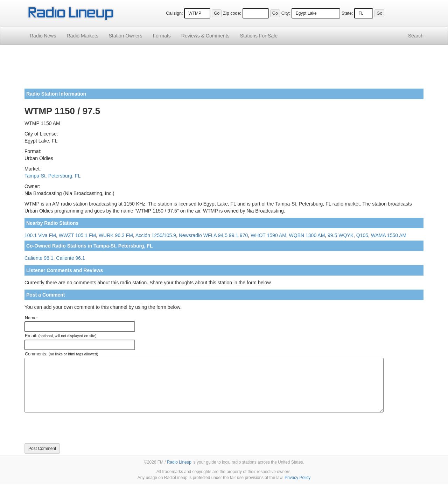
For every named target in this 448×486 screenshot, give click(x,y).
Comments (205, 36)
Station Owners (126, 36)
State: (347, 13)
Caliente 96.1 (39, 258)
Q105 (362, 235)
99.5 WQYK (341, 235)
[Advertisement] (224, 69)
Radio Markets (82, 36)
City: (286, 13)
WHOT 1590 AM (268, 235)
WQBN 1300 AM (307, 235)
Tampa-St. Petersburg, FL (52, 176)
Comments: (61, 354)
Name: (31, 318)
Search (416, 36)
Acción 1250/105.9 (156, 235)
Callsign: (174, 13)
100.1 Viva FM (40, 235)
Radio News (43, 36)
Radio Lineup (179, 462)
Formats (162, 36)
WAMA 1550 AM (389, 235)
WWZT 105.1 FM (77, 235)
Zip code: (232, 13)
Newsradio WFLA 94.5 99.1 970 (213, 235)
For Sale (259, 36)
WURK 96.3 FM (116, 235)
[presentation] (78, 428)
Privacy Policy (297, 478)
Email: (61, 336)
